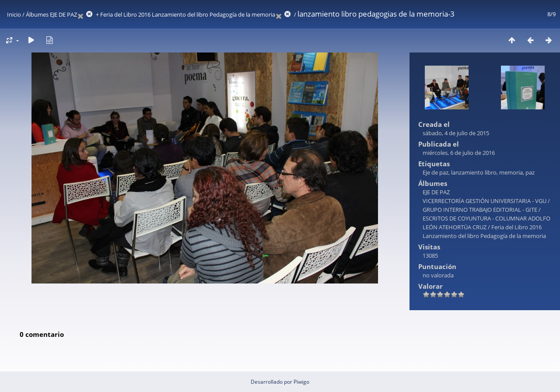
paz (530, 172)
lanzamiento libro (474, 172)
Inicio (14, 14)
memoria (511, 172)
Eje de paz (436, 172)
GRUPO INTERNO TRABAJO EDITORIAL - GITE (480, 210)
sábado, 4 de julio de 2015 (456, 133)
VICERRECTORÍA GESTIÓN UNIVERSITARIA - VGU (485, 201)
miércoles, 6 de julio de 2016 (459, 153)
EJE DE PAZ (63, 14)
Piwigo (301, 382)
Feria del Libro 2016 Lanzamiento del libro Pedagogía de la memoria (188, 14)
